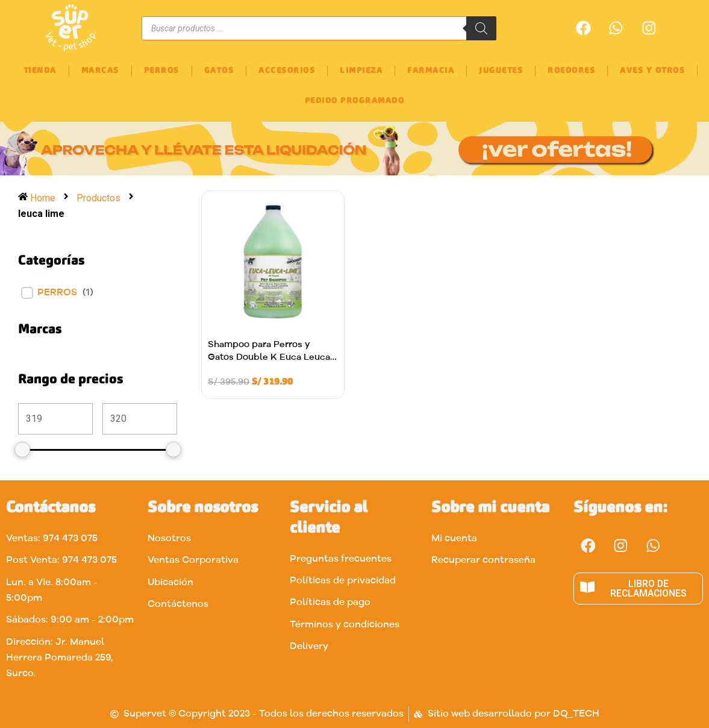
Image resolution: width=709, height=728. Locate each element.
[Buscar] (481, 28)
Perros (57, 293)
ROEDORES (571, 71)
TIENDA (40, 71)
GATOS (219, 71)
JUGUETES (501, 71)
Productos (99, 198)
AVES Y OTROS (652, 71)
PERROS (162, 71)
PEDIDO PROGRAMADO (355, 101)
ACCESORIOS (287, 71)
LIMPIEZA (361, 71)
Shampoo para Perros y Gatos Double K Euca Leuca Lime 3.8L (269, 358)
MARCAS (100, 71)
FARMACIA (431, 71)
